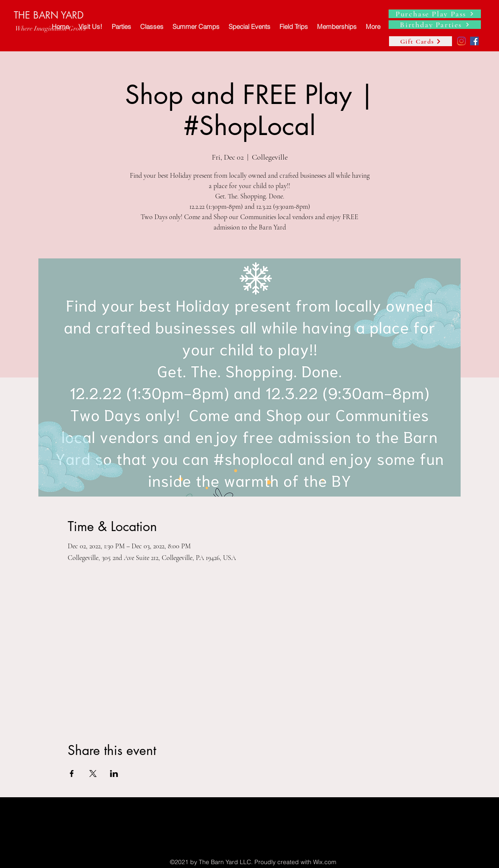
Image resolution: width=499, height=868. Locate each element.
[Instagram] (461, 41)
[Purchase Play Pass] (435, 14)
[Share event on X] (93, 774)
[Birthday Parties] (435, 25)
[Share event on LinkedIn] (114, 774)
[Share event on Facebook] (72, 774)
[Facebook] (474, 41)
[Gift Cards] (421, 41)
